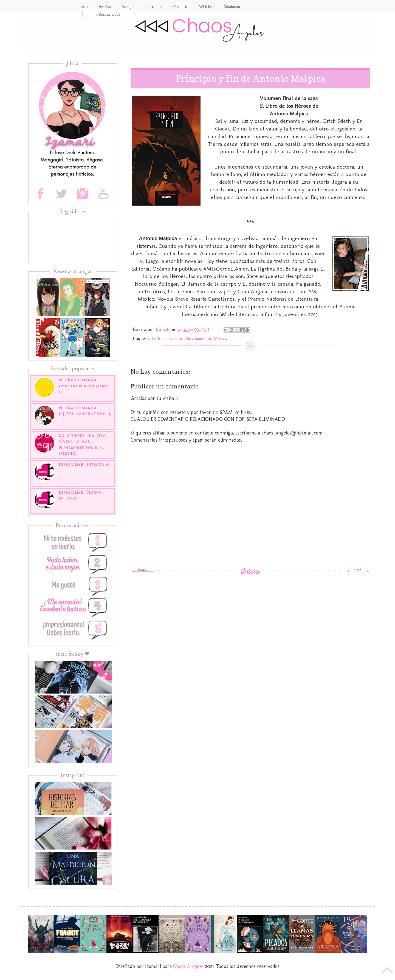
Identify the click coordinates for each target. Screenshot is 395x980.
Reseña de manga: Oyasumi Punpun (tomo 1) (84, 386)
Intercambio (154, 7)
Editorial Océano (168, 338)
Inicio (84, 7)
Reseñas (105, 7)
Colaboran (232, 7)
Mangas (128, 7)
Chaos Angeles (188, 966)
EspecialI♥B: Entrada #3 (85, 465)
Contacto (181, 7)
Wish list (206, 7)
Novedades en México (207, 338)
